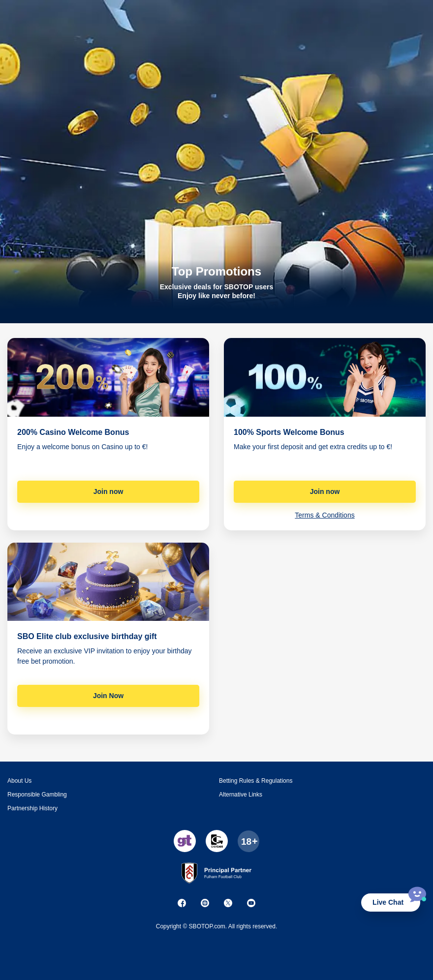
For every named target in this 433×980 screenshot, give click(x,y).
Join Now (108, 696)
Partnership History (32, 808)
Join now (108, 491)
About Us (19, 781)
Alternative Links (241, 795)
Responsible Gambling (37, 795)
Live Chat (388, 902)
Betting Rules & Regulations (256, 781)
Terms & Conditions (325, 515)
